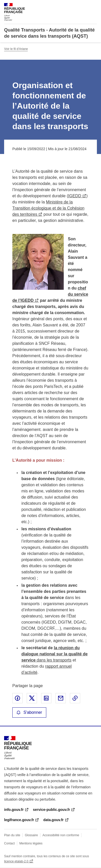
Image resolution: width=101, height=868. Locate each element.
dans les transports (53, 660)
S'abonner (29, 712)
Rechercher (84, 6)
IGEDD (75, 196)
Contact (9, 843)
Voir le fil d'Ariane (16, 49)
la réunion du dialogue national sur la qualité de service (54, 654)
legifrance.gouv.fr (19, 820)
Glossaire (31, 835)
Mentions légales (31, 843)
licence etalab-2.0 (16, 861)
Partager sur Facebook (17, 698)
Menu (94, 6)
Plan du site (12, 835)
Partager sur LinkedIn (46, 698)
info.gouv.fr (14, 810)
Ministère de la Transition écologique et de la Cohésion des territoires (48, 208)
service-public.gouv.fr (51, 810)
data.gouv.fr (53, 820)
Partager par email (61, 698)
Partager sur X (32, 698)
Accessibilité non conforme (61, 835)
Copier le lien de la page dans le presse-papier (75, 698)
